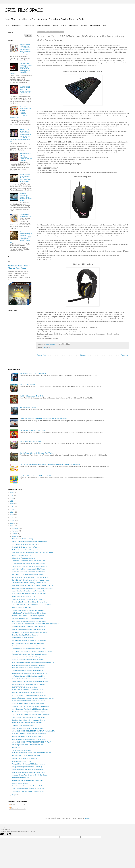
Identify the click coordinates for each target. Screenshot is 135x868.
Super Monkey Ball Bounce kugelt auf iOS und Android (29, 739)
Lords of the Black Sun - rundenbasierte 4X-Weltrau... (28, 569)
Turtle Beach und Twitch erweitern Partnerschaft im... (28, 786)
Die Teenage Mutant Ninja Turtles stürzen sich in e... (28, 745)
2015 (12, 523)
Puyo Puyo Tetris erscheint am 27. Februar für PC (35, 476)
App (7, 25)
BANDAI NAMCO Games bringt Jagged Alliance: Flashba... (30, 673)
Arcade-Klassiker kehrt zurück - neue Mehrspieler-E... (28, 591)
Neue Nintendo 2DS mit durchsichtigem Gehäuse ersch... (30, 594)
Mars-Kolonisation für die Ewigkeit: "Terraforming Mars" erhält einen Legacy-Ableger (25, 178)
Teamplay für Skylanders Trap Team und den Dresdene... (30, 654)
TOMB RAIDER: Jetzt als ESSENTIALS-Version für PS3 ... (30, 566)
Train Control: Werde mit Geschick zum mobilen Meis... (29, 561)
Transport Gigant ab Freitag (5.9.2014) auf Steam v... (28, 764)
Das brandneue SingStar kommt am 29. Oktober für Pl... (29, 640)
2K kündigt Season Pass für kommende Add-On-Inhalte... (30, 775)
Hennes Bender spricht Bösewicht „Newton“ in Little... (28, 772)
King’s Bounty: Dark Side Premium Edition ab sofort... (28, 791)
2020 (12, 509)
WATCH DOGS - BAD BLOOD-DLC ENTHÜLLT (27, 756)
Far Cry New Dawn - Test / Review (30, 442)
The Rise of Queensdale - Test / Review (32, 396)
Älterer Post (125, 355)
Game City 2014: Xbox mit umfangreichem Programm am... (30, 580)
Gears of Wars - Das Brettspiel (21, 608)
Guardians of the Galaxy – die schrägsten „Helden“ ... (28, 720)
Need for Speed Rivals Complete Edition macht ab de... (29, 629)
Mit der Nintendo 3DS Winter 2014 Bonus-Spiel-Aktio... (29, 684)
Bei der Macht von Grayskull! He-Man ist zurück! (27, 723)
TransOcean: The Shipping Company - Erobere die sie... (29, 583)
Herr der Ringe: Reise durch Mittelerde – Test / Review (37, 453)
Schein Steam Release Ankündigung (23, 558)
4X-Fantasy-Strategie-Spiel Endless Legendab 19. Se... (29, 676)
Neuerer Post (41, 355)
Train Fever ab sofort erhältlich (21, 750)
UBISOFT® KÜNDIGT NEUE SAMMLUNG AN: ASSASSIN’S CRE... (33, 698)
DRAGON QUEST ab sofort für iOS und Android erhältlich (30, 682)
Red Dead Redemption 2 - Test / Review (32, 430)
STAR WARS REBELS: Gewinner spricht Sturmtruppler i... (30, 734)
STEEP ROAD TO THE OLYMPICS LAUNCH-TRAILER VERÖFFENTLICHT (43, 419)
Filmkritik (63, 25)
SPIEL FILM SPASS (24, 10)
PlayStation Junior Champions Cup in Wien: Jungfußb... (29, 712)
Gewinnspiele (73, 25)
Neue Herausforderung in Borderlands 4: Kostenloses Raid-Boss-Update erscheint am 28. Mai (21, 237)
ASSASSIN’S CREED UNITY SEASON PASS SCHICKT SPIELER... (33, 588)
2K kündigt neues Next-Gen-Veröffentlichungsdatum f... (29, 657)
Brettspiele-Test (17, 25)
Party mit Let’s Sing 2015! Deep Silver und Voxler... (28, 610)
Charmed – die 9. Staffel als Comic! (23, 726)
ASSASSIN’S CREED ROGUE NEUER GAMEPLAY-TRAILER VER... (33, 731)
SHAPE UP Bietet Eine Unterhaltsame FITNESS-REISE (29, 542)
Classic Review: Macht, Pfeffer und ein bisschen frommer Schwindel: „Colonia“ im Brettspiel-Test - (21, 112)
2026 (12, 493)
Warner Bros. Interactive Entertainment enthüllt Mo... (28, 728)
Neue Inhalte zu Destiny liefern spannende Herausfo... (29, 665)
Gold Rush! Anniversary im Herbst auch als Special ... (28, 789)
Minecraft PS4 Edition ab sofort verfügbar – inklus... (28, 737)
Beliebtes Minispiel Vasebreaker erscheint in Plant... (28, 780)
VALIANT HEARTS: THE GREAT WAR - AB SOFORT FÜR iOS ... (32, 753)
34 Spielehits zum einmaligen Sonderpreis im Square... (29, 564)
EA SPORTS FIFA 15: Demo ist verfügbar (25, 687)
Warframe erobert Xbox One (21, 778)
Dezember (16, 528)
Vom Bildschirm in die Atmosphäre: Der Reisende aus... (29, 717)
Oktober (15, 534)
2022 (12, 504)
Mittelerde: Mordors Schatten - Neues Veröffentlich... (28, 693)
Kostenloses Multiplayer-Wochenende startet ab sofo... (29, 572)
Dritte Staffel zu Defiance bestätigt (22, 539)
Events (55, 25)
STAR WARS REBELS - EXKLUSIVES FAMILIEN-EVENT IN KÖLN (33, 662)
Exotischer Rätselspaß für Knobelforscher (25, 635)
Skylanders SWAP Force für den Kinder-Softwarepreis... (29, 602)
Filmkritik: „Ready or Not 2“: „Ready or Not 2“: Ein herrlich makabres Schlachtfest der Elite (25, 90)
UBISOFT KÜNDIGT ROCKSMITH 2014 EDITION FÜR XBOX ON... (33, 586)
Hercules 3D (16, 748)
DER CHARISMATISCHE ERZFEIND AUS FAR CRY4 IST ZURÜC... (33, 553)
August (14, 795)
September (16, 537)
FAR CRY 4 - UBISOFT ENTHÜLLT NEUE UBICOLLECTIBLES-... (32, 605)
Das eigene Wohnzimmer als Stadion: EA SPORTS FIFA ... (30, 577)
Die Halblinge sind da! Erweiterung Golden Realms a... (29, 627)
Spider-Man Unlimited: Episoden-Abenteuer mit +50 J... (29, 671)
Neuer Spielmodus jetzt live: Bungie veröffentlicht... (28, 646)
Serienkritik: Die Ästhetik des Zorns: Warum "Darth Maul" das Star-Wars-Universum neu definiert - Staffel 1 (21, 69)
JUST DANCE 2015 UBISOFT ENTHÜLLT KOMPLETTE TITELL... (32, 651)
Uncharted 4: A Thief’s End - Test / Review (33, 373)
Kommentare (14, 808)
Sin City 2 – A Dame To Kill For (21, 555)
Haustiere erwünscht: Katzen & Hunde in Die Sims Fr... (29, 701)
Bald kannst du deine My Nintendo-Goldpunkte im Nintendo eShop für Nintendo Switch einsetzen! (50, 464)
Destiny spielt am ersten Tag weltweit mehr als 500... (28, 690)
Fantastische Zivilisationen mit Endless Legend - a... (28, 618)
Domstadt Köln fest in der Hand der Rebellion (26, 547)
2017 (12, 518)
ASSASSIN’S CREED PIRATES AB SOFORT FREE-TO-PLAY (31, 742)
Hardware (84, 25)
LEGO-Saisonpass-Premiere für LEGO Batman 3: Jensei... (30, 709)
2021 (12, 507)
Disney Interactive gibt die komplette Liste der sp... (27, 767)
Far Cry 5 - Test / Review (27, 385)
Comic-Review (29, 25)
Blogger (87, 818)
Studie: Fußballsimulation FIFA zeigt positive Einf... (28, 550)
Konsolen (45, 347)
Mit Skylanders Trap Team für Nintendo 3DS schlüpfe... (29, 613)
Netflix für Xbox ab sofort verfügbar (23, 638)
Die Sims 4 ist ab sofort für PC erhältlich (24, 758)
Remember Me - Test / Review (21, 761)
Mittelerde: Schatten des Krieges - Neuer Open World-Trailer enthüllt (26, 197)
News (105, 25)
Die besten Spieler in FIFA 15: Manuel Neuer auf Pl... (28, 704)
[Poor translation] (9, 834)
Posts (12, 804)
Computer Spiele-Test (43, 25)
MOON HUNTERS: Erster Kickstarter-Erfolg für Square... (29, 695)
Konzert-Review (95, 25)
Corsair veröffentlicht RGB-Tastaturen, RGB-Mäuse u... (29, 599)
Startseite (83, 355)
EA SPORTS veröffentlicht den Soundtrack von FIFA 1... (29, 660)
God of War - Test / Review (28, 408)
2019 (12, 512)
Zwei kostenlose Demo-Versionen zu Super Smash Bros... (30, 679)
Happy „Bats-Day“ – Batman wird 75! (23, 597)
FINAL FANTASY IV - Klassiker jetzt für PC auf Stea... (28, 575)
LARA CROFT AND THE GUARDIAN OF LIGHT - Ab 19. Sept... (32, 715)
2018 (12, 515)
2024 (12, 498)
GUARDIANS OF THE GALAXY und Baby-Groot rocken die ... (31, 706)
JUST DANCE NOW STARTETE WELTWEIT (26, 544)
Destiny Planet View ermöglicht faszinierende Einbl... (28, 770)
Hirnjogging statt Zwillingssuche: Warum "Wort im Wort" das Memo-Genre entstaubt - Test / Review (25, 49)
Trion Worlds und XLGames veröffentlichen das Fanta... (29, 649)
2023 (12, 501)
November (16, 531)
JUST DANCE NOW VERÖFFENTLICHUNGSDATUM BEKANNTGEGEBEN (36, 624)
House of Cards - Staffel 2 (20, 783)
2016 (12, 520)
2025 (12, 496)
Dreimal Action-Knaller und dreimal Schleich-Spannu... (29, 668)
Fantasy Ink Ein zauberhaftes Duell (25, 215)
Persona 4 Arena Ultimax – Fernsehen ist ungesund (28, 616)
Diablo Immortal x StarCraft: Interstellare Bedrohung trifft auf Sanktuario (26, 157)
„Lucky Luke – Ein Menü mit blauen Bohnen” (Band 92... (29, 632)
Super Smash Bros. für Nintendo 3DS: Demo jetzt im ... (29, 621)
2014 (12, 526)
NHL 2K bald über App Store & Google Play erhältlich (28, 643)
